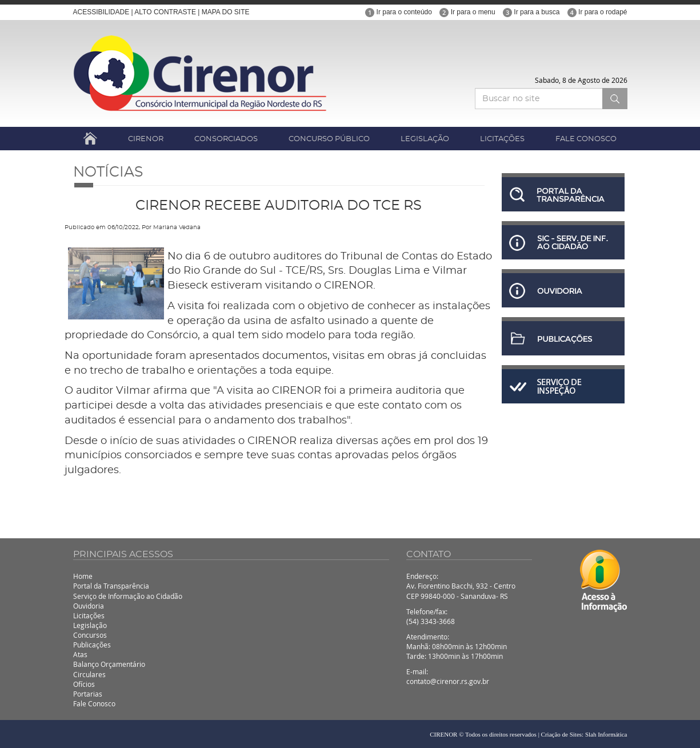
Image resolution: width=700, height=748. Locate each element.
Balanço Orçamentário (109, 664)
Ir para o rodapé (597, 12)
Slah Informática (606, 734)
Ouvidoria (89, 606)
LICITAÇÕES (502, 139)
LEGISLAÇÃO (425, 139)
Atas (80, 654)
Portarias (88, 694)
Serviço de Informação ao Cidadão (128, 596)
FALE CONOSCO (586, 139)
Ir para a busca (531, 12)
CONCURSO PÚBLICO (329, 139)
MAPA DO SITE (226, 12)
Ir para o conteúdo (399, 12)
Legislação (90, 625)
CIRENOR (146, 139)
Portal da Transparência (111, 586)
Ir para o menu (467, 12)
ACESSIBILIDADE (101, 12)
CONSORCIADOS (226, 139)
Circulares (89, 674)
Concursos (90, 635)
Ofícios (84, 684)
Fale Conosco (94, 703)
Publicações (92, 645)
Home (83, 576)
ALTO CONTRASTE (165, 12)
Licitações (89, 615)
